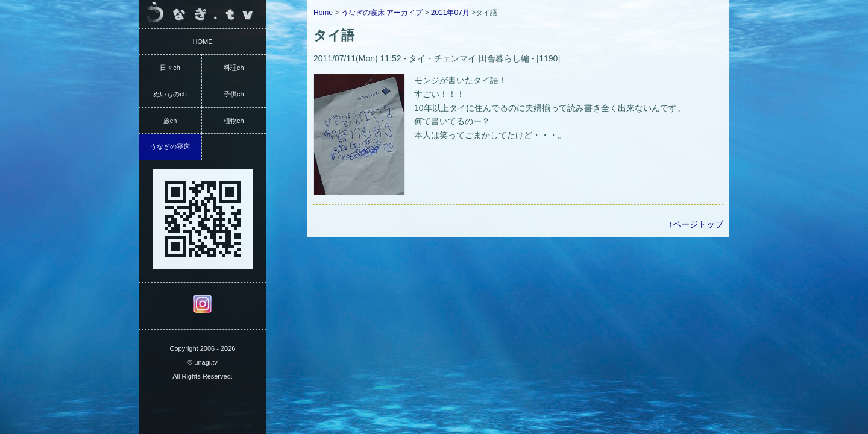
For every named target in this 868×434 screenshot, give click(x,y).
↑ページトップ (696, 224)
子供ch (234, 94)
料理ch (234, 68)
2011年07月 (450, 13)
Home (323, 13)
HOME (203, 42)
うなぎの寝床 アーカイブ (382, 13)
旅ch (170, 121)
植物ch (234, 121)
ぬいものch (170, 94)
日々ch (170, 68)
